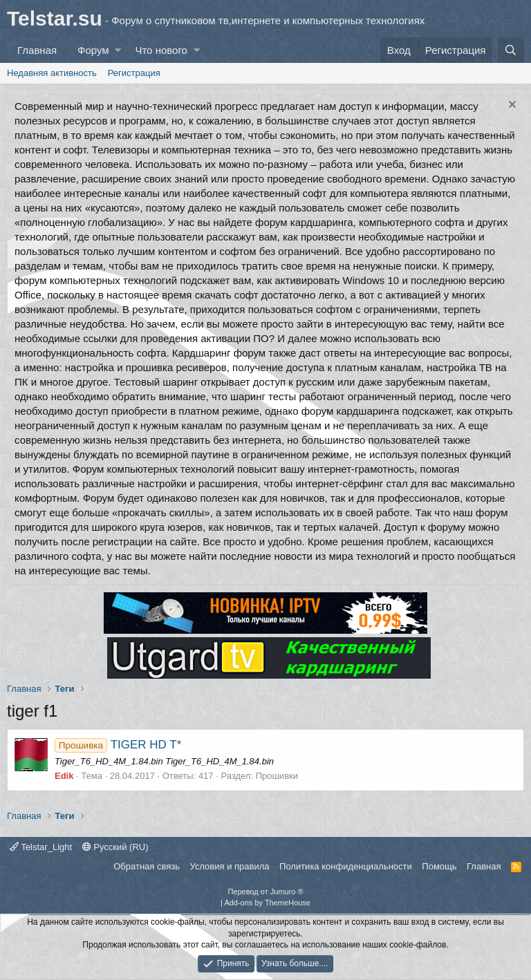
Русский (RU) (115, 847)
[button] (118, 50)
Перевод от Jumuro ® (265, 892)
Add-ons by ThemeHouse (267, 903)
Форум (93, 50)
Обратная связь (147, 866)
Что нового (161, 50)
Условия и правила (230, 866)
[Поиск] (511, 50)
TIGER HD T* (118, 745)
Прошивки (277, 776)
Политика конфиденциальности (346, 866)
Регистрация (134, 73)
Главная (37, 50)
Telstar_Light (41, 847)
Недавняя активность (52, 73)
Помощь (439, 866)
